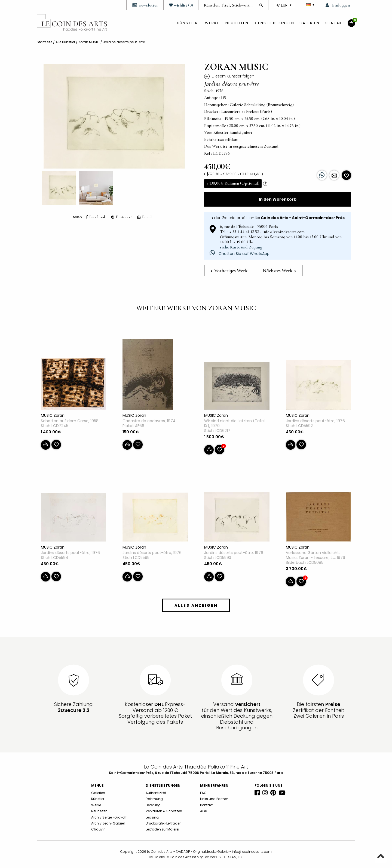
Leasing (152, 817)
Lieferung (153, 805)
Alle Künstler (65, 42)
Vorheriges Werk (229, 270)
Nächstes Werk (279, 270)
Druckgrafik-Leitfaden (164, 823)
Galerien (310, 23)
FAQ (203, 793)
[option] (114, 116)
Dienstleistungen (274, 23)
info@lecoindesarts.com (252, 852)
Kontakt (335, 23)
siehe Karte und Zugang (241, 247)
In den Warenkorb (278, 199)
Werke (212, 23)
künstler (187, 23)
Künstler (98, 799)
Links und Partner (214, 799)
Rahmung (154, 799)
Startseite (45, 42)
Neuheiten (237, 23)
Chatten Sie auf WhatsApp (240, 254)
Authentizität (156, 793)
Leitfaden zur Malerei (162, 829)
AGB (204, 811)
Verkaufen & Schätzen (164, 811)
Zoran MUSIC (89, 42)
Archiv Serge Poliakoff (109, 817)
